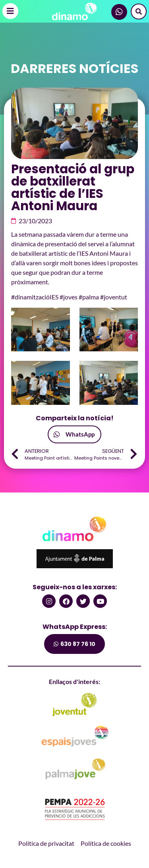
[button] (74, 434)
